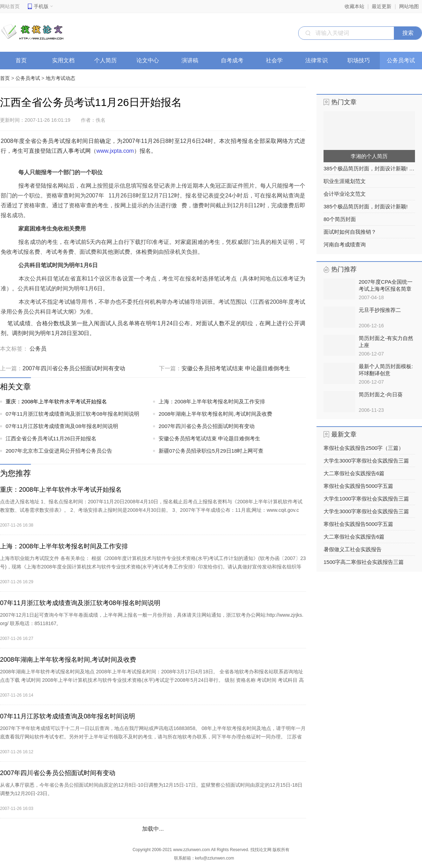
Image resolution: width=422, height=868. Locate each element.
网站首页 (10, 6)
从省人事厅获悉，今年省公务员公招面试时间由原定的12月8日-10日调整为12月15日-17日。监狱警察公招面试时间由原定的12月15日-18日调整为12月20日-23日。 (151, 789)
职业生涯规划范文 (345, 181)
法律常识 (319, 60)
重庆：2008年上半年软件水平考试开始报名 (56, 401)
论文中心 (150, 60)
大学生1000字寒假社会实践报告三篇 (366, 499)
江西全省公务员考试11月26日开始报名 (51, 438)
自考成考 (234, 60)
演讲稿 (192, 60)
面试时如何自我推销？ (350, 232)
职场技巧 (361, 60)
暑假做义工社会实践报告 (353, 549)
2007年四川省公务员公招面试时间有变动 (74, 368)
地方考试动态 (60, 78)
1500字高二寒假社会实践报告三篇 (364, 562)
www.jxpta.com (115, 151)
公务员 (38, 349)
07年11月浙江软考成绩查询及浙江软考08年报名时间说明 (72, 414)
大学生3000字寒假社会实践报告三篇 (366, 461)
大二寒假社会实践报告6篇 (354, 473)
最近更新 (382, 6)
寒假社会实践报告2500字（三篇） (364, 448)
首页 (21, 60)
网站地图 (409, 6)
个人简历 (108, 60)
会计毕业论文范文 (345, 194)
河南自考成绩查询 (345, 244)
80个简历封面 (340, 219)
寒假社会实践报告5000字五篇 (358, 486)
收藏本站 (354, 6)
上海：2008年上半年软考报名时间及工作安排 (212, 401)
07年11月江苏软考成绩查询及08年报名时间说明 (62, 426)
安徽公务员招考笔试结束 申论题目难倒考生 (236, 368)
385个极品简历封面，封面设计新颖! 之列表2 (369, 168)
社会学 (277, 60)
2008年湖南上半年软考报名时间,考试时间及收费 (215, 414)
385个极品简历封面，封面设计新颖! (366, 206)
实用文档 (66, 60)
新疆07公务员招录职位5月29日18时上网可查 (211, 451)
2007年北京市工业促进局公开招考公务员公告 (59, 451)
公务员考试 (403, 60)
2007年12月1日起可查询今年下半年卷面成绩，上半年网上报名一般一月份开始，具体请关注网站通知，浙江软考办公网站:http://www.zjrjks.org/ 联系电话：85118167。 (152, 619)
